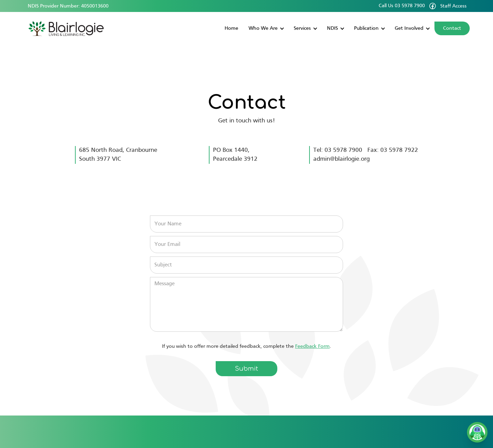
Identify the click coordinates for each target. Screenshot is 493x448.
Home (231, 28)
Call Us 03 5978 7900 (402, 6)
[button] (266, 28)
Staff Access (453, 6)
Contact (452, 28)
